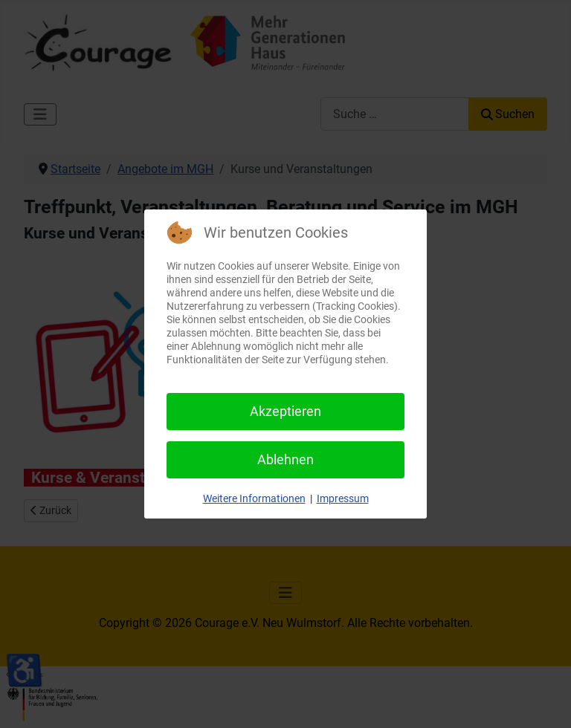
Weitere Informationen (254, 498)
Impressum (343, 498)
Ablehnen (285, 459)
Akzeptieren (285, 411)
